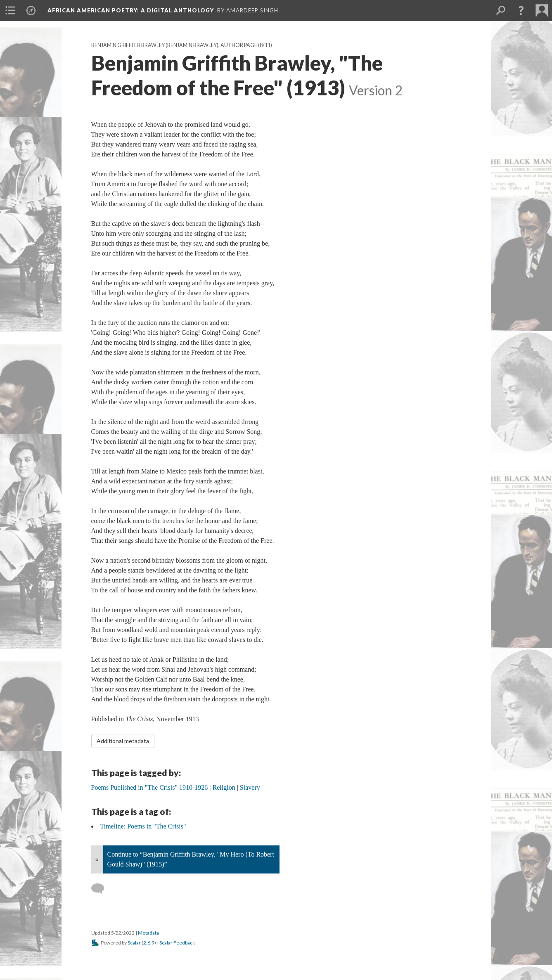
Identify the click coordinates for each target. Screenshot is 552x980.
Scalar (134, 943)
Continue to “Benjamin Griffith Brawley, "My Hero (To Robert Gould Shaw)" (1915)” (191, 859)
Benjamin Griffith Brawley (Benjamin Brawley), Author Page (174, 45)
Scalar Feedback (177, 943)
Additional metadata (123, 741)
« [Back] (97, 859)
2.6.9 (149, 943)
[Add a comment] (101, 889)
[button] (521, 10)
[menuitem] (10, 10)
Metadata (148, 933)
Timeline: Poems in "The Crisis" (143, 826)
